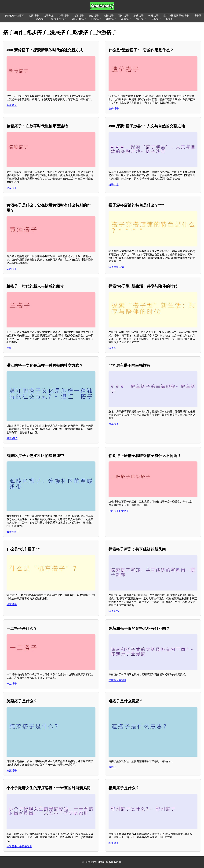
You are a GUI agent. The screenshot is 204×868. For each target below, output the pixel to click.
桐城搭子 (111, 19)
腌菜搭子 (12, 771)
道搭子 (112, 767)
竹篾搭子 (153, 16)
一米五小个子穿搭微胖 (19, 846)
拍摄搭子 (109, 16)
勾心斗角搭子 (79, 19)
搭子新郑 (114, 611)
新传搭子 (12, 105)
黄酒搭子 (12, 269)
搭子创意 (49, 16)
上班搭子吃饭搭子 (119, 511)
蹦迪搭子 (138, 16)
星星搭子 (126, 19)
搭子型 (112, 348)
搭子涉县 (114, 184)
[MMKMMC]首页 (14, 16)
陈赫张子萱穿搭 (117, 680)
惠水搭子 (41, 19)
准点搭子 (94, 16)
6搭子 (169, 19)
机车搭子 (12, 604)
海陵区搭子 (13, 532)
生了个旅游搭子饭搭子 (176, 16)
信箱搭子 (12, 188)
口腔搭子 (96, 19)
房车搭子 (114, 424)
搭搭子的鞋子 (59, 19)
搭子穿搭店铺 (116, 267)
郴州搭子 (114, 843)
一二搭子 (12, 684)
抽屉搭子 (34, 16)
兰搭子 (10, 348)
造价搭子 (114, 109)
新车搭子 (156, 19)
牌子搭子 (64, 16)
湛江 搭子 (12, 438)
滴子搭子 (141, 19)
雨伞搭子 (124, 16)
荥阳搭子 (79, 16)
